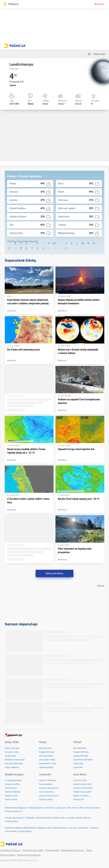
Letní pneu (73, 828)
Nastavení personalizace (29, 855)
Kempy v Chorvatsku (47, 780)
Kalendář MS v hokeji (48, 764)
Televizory (94, 828)
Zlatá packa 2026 (64, 808)
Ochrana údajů (52, 850)
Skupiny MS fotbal (81, 756)
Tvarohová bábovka (13, 792)
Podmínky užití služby (33, 850)
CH (55, 243)
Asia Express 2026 (92, 808)
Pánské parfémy (25, 831)
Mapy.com (23, 808)
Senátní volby (10, 756)
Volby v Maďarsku (12, 767)
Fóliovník (87, 818)
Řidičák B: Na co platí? (82, 792)
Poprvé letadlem (46, 784)
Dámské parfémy (60, 828)
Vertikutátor (30, 818)
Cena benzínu (50, 808)
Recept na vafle (11, 796)
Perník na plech (11, 800)
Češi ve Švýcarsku (46, 792)
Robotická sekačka (43, 818)
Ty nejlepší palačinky (13, 780)
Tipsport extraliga (46, 767)
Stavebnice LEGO (45, 828)
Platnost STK (79, 800)
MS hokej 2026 (45, 748)
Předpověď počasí (36, 808)
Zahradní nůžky (58, 818)
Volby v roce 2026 (12, 748)
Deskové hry (83, 828)
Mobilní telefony (30, 828)
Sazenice (20, 818)
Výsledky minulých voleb (15, 760)
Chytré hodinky (11, 831)
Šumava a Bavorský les (49, 788)
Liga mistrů (78, 767)
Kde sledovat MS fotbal (83, 760)
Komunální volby (12, 752)
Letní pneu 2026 (80, 780)
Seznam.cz (99, 4)
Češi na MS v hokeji (47, 760)
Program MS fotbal (81, 752)
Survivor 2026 (78, 808)
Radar (89, 850)
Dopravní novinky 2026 (83, 788)
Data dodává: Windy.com (73, 850)
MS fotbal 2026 (80, 748)
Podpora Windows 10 (13, 811)
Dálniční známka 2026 (82, 784)
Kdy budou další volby (14, 764)
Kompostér (70, 818)
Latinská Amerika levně (49, 796)
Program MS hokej (47, 752)
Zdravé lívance (11, 788)
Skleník (79, 818)
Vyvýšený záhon (11, 821)
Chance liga (78, 764)
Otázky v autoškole (81, 796)
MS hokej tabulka (46, 756)
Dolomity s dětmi (46, 800)
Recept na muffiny (12, 784)
